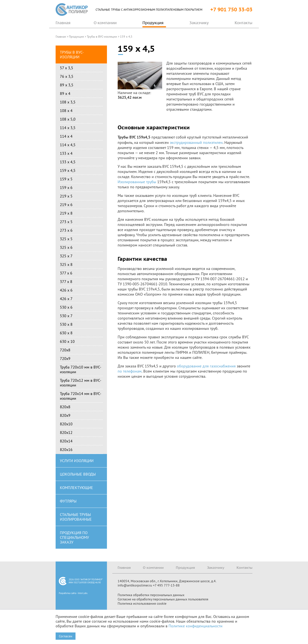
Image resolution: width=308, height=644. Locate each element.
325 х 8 (66, 264)
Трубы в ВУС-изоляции (102, 37)
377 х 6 (66, 273)
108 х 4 (66, 111)
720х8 (65, 350)
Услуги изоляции (77, 461)
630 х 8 (66, 333)
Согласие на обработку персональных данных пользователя (163, 599)
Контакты (244, 567)
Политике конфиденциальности (195, 626)
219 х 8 (66, 213)
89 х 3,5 (67, 85)
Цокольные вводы (78, 474)
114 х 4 (66, 136)
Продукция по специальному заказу (74, 537)
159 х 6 (66, 187)
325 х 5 (66, 239)
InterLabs (83, 593)
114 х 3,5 (68, 128)
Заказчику (216, 567)
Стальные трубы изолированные (76, 517)
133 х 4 (66, 153)
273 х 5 (66, 222)
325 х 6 (66, 247)
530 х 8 (66, 324)
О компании (153, 567)
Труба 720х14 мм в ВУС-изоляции (81, 396)
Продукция (76, 37)
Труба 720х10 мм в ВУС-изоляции (81, 369)
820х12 (66, 432)
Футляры (68, 501)
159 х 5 (66, 179)
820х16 (66, 449)
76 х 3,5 (67, 76)
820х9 (65, 415)
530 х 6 (66, 307)
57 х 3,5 (67, 68)
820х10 (66, 424)
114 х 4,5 (68, 145)
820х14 (66, 441)
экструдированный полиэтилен (196, 142)
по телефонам (130, 371)
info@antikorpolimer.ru (135, 585)
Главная (61, 37)
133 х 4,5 (68, 162)
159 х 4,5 (68, 170)
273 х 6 (66, 230)
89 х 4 (65, 93)
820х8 (65, 407)
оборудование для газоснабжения (206, 366)
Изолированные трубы (137, 182)
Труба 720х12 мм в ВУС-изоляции (81, 383)
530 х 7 (66, 316)
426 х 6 (66, 290)
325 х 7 (66, 256)
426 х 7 (66, 299)
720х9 (65, 358)
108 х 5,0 (68, 119)
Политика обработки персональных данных (151, 595)
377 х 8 (66, 281)
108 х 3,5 (68, 102)
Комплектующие (76, 488)
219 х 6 (66, 205)
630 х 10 (67, 341)
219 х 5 (66, 196)
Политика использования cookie (142, 603)
